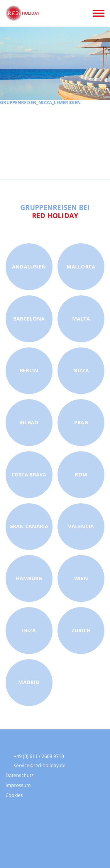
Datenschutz (20, 775)
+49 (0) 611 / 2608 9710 (39, 756)
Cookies (14, 795)
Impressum (18, 785)
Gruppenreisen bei (55, 211)
